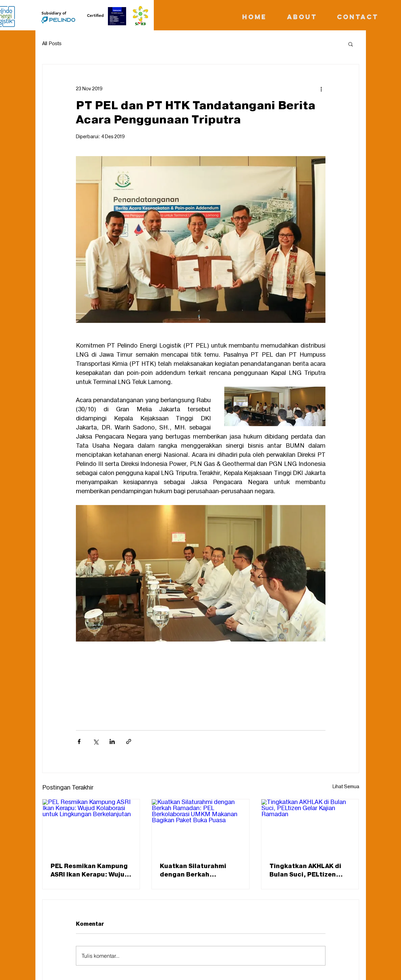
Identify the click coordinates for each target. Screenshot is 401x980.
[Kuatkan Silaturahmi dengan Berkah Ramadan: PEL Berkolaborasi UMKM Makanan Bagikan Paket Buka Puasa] (200, 827)
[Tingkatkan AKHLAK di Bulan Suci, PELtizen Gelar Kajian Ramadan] (310, 827)
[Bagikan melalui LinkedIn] (112, 741)
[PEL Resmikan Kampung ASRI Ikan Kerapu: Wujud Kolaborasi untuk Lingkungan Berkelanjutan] (91, 827)
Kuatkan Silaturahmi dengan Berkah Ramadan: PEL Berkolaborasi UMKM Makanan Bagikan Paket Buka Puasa (199, 870)
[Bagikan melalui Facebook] (79, 741)
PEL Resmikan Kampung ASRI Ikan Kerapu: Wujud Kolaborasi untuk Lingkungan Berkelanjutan (90, 870)
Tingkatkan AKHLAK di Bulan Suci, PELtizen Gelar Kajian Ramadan (305, 870)
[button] (351, 44)
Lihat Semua (346, 787)
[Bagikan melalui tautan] (129, 741)
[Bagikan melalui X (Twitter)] (96, 741)
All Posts (52, 44)
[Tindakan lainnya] (321, 89)
